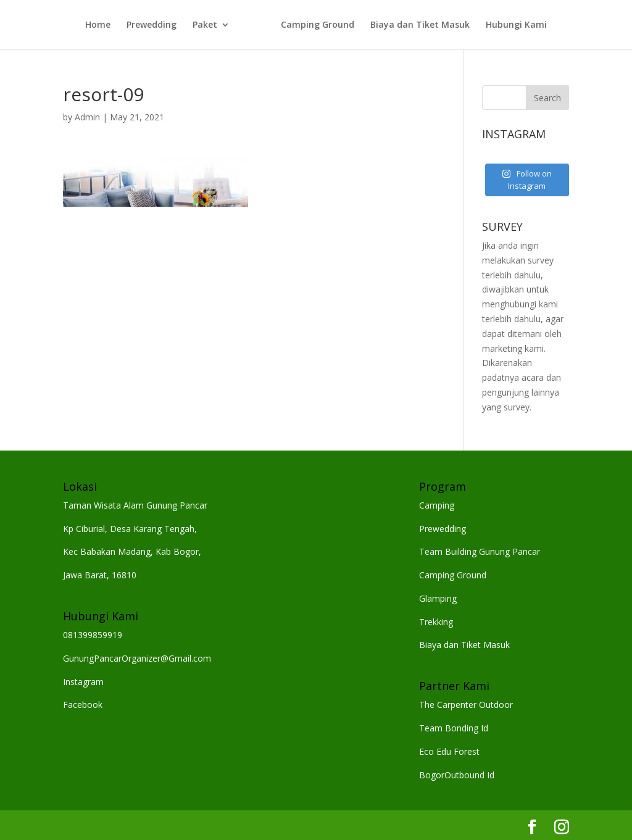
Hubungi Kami (516, 25)
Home (98, 25)
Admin (87, 117)
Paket (205, 25)
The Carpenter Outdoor (466, 705)
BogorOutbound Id (457, 775)
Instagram (83, 682)
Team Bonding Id (454, 728)
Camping (437, 505)
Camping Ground (318, 25)
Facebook (83, 705)
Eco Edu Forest (449, 751)
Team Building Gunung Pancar (480, 551)
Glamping (438, 598)
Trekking (436, 622)
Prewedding (152, 25)
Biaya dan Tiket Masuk (420, 25)
